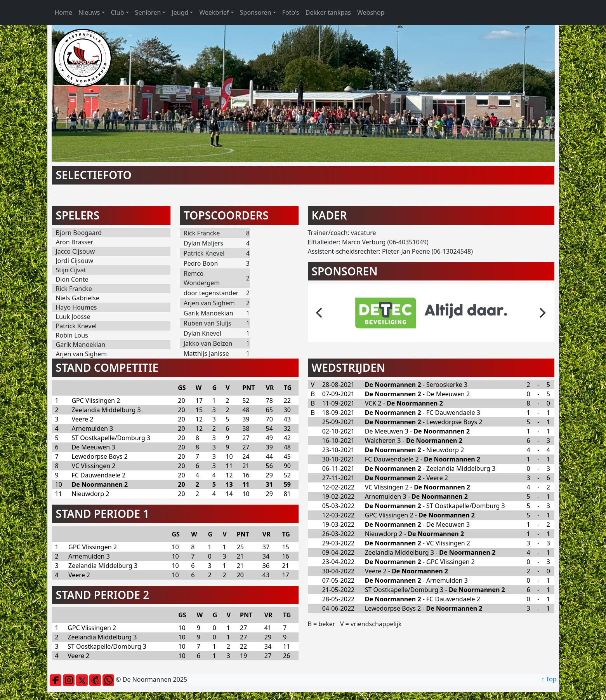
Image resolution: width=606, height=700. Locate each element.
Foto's (291, 12)
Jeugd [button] (180, 12)
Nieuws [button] (89, 12)
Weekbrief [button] (214, 12)
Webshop (371, 12)
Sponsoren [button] (256, 12)
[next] (542, 313)
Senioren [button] (148, 12)
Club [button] (118, 12)
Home (64, 12)
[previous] (320, 313)
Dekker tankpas (328, 12)
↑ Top (549, 679)
